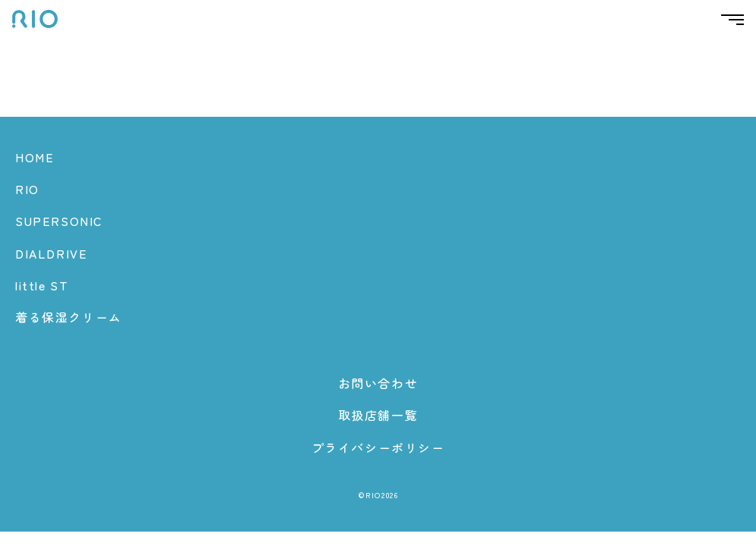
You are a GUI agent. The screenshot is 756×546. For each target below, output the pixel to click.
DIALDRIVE (51, 253)
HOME (35, 157)
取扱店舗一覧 (378, 415)
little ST (42, 285)
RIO (27, 189)
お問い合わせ (378, 383)
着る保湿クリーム (69, 317)
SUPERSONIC (59, 221)
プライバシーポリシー (378, 447)
